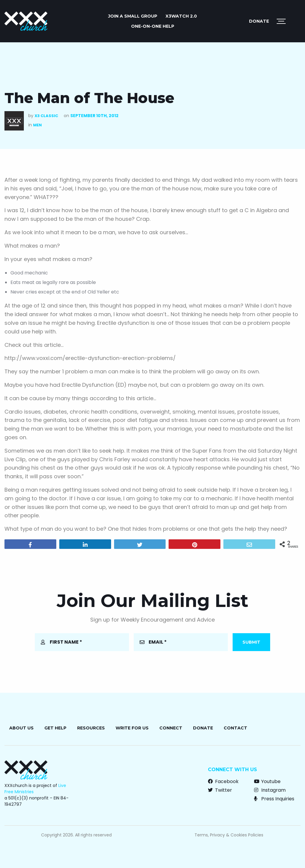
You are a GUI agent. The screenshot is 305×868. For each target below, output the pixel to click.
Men (37, 125)
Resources (91, 728)
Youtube (267, 781)
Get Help (55, 728)
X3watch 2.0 (181, 16)
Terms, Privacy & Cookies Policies (229, 835)
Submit (251, 642)
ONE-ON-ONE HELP (153, 26)
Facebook (223, 781)
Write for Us (132, 728)
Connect (171, 728)
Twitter (220, 790)
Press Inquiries (274, 799)
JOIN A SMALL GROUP (133, 16)
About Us (21, 728)
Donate (259, 21)
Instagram (270, 790)
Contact (235, 728)
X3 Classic (46, 116)
